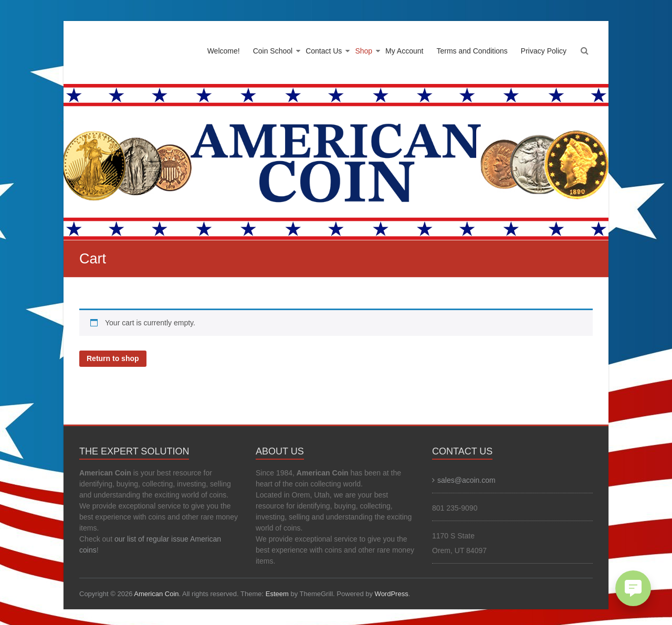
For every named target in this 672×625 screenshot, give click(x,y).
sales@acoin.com (466, 480)
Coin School (273, 51)
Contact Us (324, 51)
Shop (364, 51)
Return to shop (113, 358)
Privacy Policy (544, 51)
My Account (404, 51)
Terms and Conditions (472, 51)
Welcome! (224, 51)
